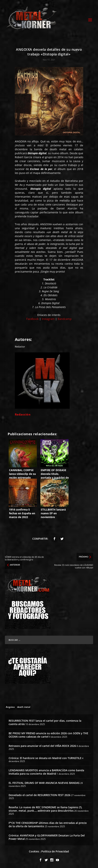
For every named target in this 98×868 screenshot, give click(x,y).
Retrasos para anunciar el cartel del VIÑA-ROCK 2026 (42, 746)
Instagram (48, 319)
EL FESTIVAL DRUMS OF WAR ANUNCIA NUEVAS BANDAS (44, 783)
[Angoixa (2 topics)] (10, 707)
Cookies (34, 851)
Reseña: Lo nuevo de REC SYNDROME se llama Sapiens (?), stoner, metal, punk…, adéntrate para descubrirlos (45, 809)
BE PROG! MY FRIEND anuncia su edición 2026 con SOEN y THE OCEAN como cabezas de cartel (48, 735)
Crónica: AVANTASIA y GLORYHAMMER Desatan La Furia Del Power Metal (47, 837)
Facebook (32, 319)
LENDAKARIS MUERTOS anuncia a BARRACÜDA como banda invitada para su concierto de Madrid (46, 772)
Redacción (23, 414)
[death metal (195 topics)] (24, 707)
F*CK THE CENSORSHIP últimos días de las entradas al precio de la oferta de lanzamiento (48, 825)
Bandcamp (65, 319)
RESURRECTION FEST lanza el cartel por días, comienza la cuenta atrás (45, 722)
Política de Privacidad (55, 851)
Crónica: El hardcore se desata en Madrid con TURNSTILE (45, 758)
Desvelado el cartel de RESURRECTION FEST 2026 (40, 795)
